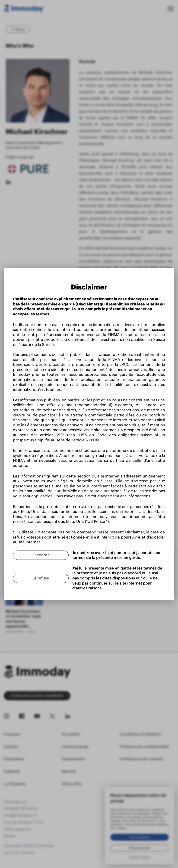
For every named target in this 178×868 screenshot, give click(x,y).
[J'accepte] (41, 555)
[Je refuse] (41, 578)
